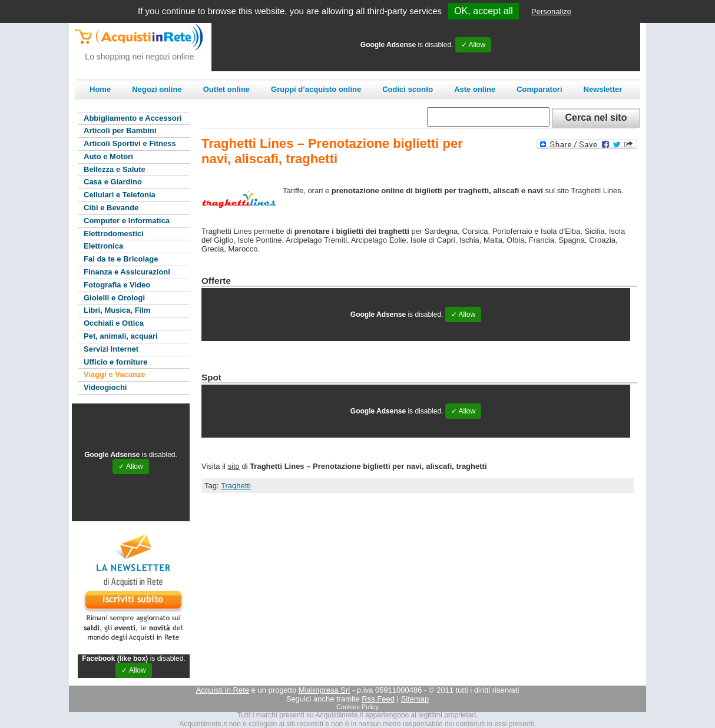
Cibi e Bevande (111, 208)
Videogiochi (105, 387)
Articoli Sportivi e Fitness (130, 143)
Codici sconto (408, 89)
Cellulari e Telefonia (120, 195)
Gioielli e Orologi (114, 298)
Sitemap (415, 699)
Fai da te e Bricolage (121, 259)
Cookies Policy (357, 707)
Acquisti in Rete (223, 690)
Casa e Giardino (113, 182)
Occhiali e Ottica (114, 323)
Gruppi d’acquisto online (316, 89)
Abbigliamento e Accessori (133, 118)
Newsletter (603, 89)
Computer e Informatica (127, 221)
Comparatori (539, 89)
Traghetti (236, 486)
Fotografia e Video (117, 285)
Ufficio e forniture (115, 362)
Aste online (475, 89)
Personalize (551, 11)
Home (100, 89)
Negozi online (157, 89)
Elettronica (103, 246)
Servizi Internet (111, 349)
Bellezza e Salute (115, 169)
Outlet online (226, 89)
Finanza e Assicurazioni (127, 272)
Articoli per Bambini (120, 130)
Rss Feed (378, 699)
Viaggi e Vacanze (115, 374)
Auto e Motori (108, 156)
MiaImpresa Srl (324, 690)
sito (234, 466)
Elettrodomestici (114, 234)
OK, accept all (484, 11)
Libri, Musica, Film (117, 310)
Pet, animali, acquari (121, 336)
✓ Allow (473, 45)
